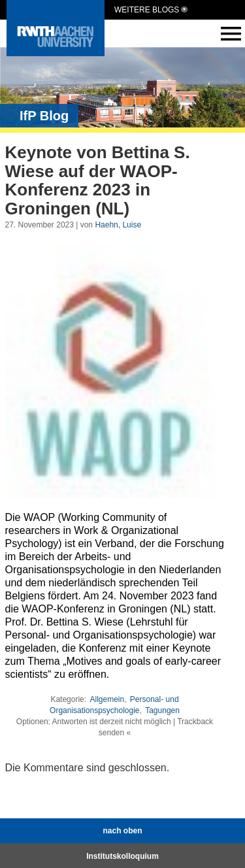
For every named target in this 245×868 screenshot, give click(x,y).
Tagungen (162, 710)
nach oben (122, 831)
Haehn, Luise (118, 225)
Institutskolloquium (122, 856)
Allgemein (107, 699)
